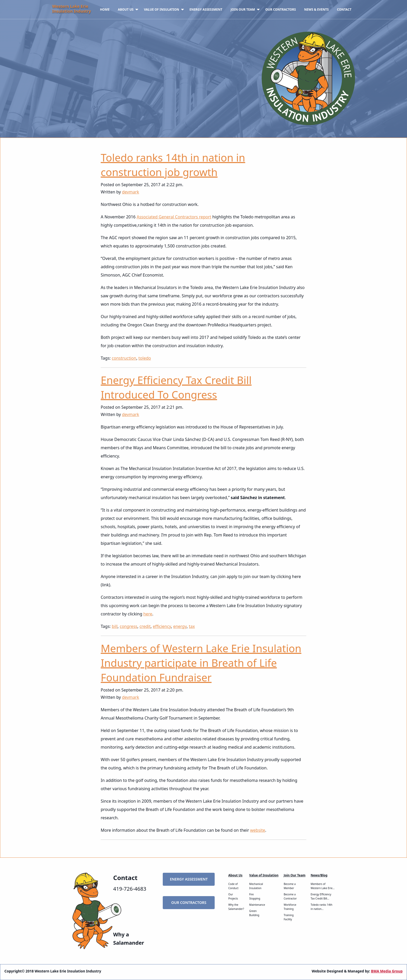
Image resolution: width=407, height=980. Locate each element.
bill (115, 626)
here (148, 614)
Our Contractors (281, 9)
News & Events (316, 9)
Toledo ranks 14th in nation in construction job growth (173, 165)
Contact (344, 9)
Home (105, 9)
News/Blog (319, 875)
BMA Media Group (387, 971)
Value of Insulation (161, 9)
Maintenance (257, 905)
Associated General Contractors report (174, 217)
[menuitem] (105, 10)
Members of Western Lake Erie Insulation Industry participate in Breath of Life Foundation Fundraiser (201, 663)
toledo (145, 358)
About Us (126, 9)
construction (124, 358)
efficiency (162, 626)
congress (128, 626)
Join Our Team (243, 9)
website (257, 830)
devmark (131, 192)
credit (145, 626)
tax (192, 626)
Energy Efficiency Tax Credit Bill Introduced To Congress (176, 387)
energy (180, 626)
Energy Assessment (206, 9)
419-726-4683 (130, 889)
